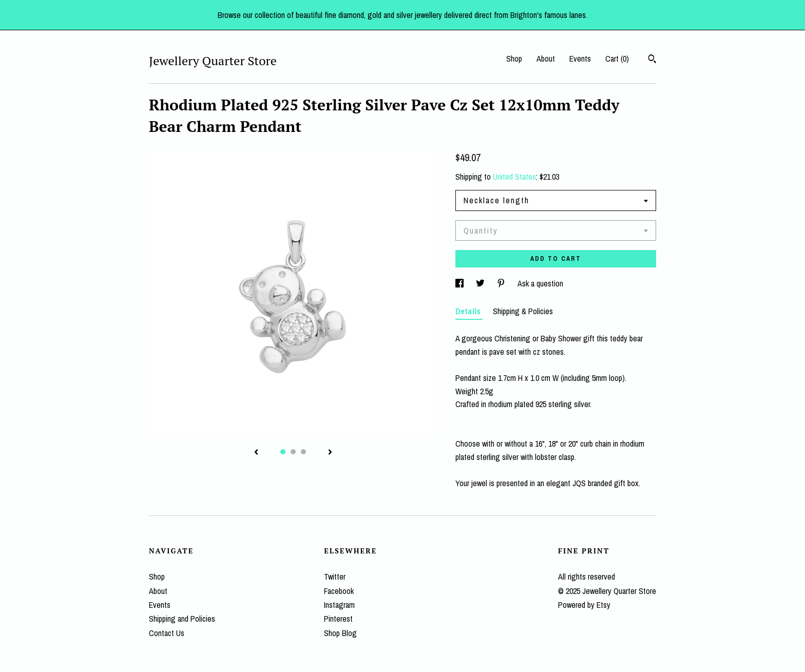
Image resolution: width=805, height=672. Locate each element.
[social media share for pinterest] (502, 283)
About (546, 59)
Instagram (339, 605)
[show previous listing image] (256, 453)
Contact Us (167, 633)
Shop (514, 59)
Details (469, 311)
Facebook (339, 591)
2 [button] (293, 452)
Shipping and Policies (182, 619)
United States (514, 177)
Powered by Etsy (584, 605)
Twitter (335, 577)
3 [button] (303, 452)
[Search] (652, 60)
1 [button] (283, 452)
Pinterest (338, 619)
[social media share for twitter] (481, 283)
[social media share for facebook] (461, 283)
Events (580, 59)
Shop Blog (340, 633)
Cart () (617, 59)
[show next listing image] (330, 453)
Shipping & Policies (523, 311)
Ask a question (540, 283)
